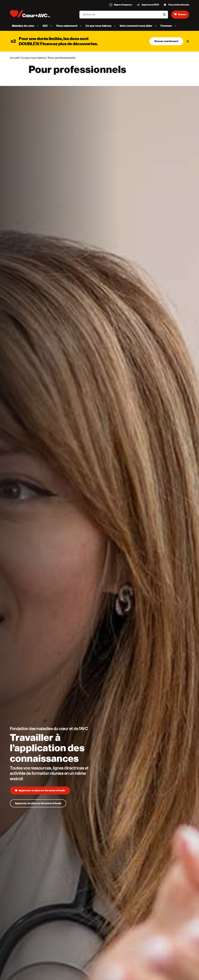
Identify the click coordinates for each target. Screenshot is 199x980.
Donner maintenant (166, 41)
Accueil (14, 58)
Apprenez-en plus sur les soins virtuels (38, 804)
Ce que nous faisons (33, 58)
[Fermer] (188, 41)
